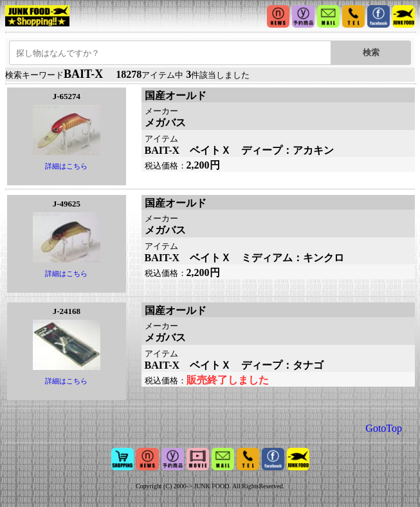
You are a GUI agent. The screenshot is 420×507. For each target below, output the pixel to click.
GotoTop (384, 428)
